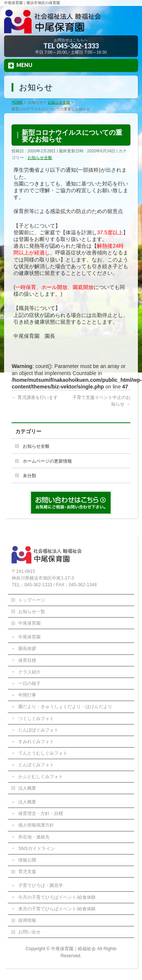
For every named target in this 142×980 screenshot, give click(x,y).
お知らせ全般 (40, 158)
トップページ (32, 600)
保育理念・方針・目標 (41, 814)
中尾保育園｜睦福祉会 (73, 949)
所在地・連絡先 (34, 837)
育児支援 (27, 872)
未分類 (29, 476)
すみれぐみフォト (36, 742)
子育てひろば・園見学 (41, 885)
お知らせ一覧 (32, 612)
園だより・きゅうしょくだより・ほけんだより (65, 707)
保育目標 (27, 660)
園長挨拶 (27, 648)
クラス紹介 (29, 672)
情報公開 (27, 860)
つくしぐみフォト (36, 719)
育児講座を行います (34, 397)
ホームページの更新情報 (47, 461)
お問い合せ (29, 932)
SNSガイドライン (36, 849)
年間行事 (27, 695)
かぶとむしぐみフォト (41, 777)
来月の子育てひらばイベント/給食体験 (57, 909)
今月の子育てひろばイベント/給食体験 (57, 897)
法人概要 (27, 788)
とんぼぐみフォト (36, 765)
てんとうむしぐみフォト (43, 753)
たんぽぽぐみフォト (38, 730)
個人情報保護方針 (36, 825)
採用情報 (27, 920)
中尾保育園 (29, 623)
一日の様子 (29, 684)
